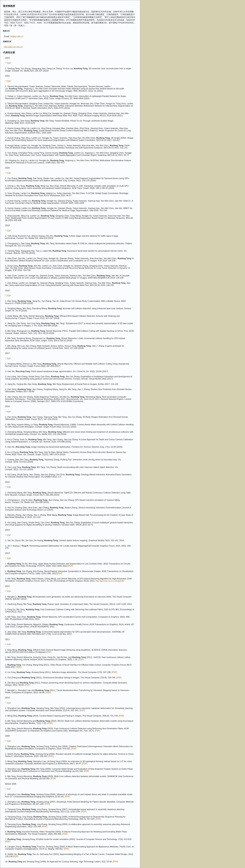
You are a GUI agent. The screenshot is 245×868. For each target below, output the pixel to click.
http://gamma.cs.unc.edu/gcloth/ (110, 581)
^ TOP (8, 63)
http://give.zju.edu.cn (13, 47)
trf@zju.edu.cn (17, 36)
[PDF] (70, 566)
